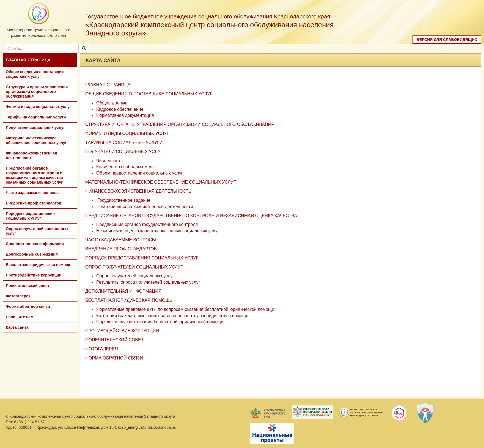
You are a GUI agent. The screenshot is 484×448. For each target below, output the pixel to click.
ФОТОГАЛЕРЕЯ (102, 349)
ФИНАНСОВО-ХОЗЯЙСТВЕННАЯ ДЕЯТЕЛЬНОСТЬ (138, 191)
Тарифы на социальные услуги (36, 117)
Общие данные (112, 103)
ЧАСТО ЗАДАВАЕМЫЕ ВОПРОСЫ (121, 240)
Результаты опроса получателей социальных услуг (148, 282)
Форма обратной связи (28, 306)
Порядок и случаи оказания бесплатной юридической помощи (160, 322)
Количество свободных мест (125, 167)
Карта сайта (17, 327)
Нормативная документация (125, 115)
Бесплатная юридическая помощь (39, 265)
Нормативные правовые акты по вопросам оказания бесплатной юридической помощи (185, 309)
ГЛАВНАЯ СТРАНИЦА (28, 60)
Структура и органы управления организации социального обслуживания (37, 92)
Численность (109, 161)
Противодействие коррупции (34, 275)
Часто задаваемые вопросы (33, 193)
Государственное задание (124, 200)
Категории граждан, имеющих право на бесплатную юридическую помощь (172, 316)
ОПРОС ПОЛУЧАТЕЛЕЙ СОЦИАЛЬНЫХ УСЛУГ (134, 267)
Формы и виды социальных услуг (38, 107)
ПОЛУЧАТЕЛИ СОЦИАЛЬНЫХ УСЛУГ (124, 152)
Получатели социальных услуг (35, 128)
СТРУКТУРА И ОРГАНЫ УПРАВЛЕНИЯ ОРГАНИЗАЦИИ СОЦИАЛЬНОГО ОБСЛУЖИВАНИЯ (180, 124)
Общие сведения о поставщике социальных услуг (36, 74)
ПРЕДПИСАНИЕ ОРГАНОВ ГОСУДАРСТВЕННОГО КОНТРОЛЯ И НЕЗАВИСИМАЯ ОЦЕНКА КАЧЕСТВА (191, 216)
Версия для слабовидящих (447, 40)
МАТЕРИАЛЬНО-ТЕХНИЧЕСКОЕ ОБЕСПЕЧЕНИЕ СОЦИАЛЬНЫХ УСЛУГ (161, 182)
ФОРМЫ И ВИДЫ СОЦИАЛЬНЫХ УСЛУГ (127, 133)
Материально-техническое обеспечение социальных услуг (36, 140)
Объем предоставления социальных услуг (140, 173)
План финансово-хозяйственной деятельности (145, 207)
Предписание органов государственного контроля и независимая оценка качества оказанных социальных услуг (34, 175)
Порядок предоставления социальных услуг (30, 216)
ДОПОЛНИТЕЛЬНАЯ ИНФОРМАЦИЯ (123, 291)
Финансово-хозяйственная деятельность (31, 155)
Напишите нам (20, 317)
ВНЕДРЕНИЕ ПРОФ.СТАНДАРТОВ (121, 249)
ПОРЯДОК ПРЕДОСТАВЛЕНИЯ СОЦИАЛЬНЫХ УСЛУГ (142, 258)
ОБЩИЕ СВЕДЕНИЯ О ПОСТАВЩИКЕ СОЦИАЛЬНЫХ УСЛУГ (149, 94)
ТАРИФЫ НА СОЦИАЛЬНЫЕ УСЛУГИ (124, 143)
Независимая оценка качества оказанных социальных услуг (158, 231)
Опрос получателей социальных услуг (37, 231)
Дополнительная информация (35, 244)
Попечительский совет (28, 286)
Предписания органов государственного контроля (147, 224)
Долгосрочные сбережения (32, 254)
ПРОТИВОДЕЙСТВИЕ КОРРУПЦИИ (122, 331)
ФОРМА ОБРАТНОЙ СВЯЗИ (114, 358)
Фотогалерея (18, 296)
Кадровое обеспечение (120, 109)
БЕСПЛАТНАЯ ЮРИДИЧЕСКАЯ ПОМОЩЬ (129, 300)
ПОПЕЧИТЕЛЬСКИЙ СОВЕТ (114, 340)
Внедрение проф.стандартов (34, 203)
